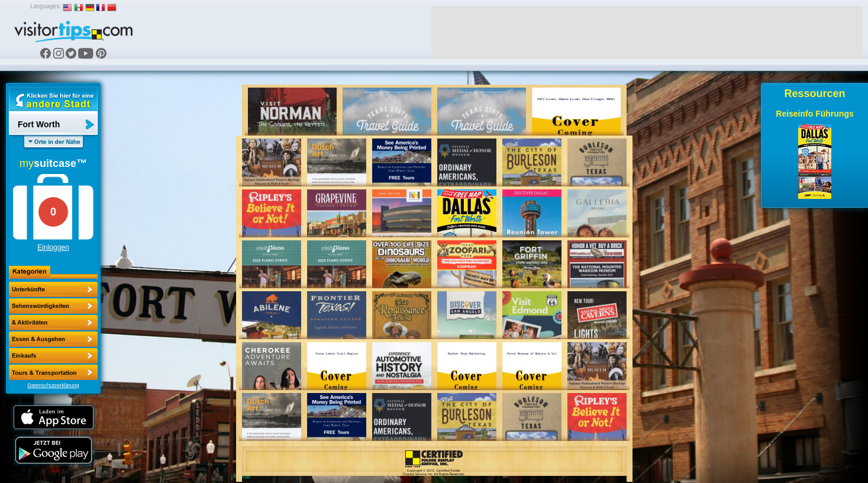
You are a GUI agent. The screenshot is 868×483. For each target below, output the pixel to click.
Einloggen (53, 247)
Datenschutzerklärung (53, 385)
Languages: (46, 6)
